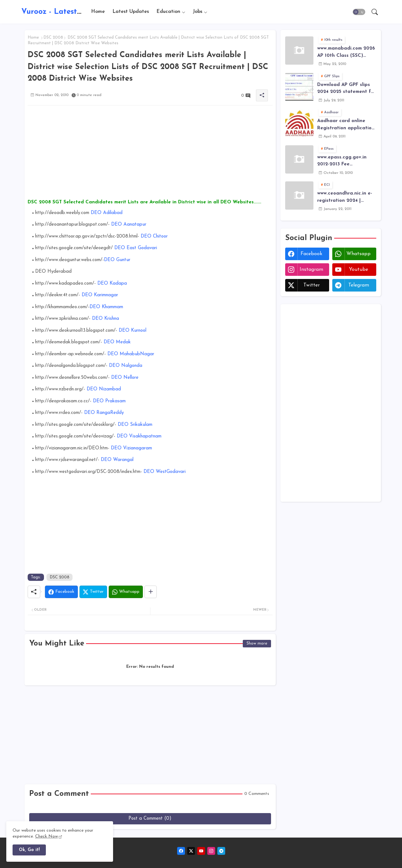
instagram (311, 270)
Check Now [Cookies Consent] (46, 836)
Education (168, 12)
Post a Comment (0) (150, 819)
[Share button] (151, 592)
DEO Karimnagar (100, 295)
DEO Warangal (117, 460)
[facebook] (181, 851)
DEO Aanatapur (129, 225)
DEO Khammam (106, 307)
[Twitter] (93, 592)
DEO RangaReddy (104, 413)
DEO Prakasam (109, 401)
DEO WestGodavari (164, 472)
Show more (257, 643)
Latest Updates (131, 12)
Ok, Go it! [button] (29, 850)
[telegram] (221, 851)
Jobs (198, 12)
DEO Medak (116, 342)
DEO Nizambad (103, 389)
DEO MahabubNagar (131, 354)
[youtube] (201, 851)
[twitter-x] (191, 851)
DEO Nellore (125, 378)
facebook (311, 254)
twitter (312, 285)
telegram (359, 285)
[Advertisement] (150, 154)
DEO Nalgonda (125, 366)
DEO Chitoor (154, 236)
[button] (359, 12)
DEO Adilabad (106, 213)
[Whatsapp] (126, 592)
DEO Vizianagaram (131, 448)
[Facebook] (61, 592)
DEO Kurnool (133, 331)
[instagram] (211, 851)
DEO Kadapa (111, 284)
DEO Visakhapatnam (139, 436)
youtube (359, 270)
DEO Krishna (106, 319)
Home (98, 12)
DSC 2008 (53, 38)
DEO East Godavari (136, 248)
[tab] (98, 12)
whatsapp (359, 254)
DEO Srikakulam (135, 425)
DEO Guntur (117, 260)
